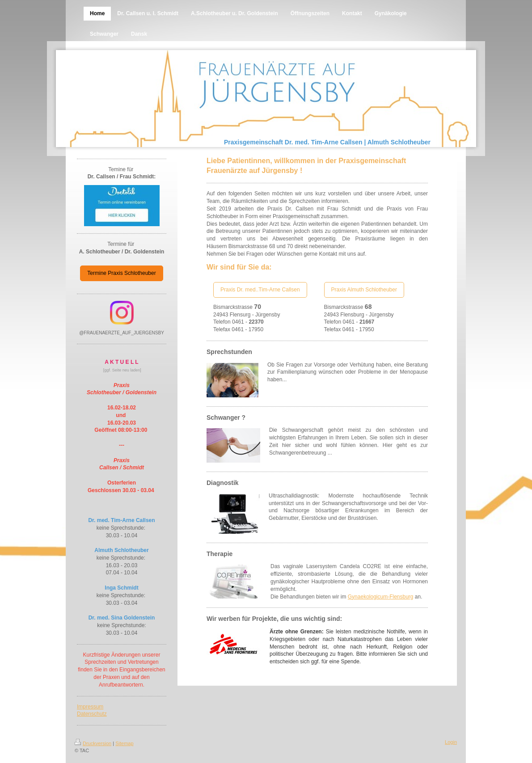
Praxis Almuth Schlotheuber (364, 290)
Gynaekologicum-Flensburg (381, 597)
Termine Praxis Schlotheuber (121, 273)
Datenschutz (92, 714)
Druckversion (93, 743)
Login (451, 742)
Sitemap (124, 743)
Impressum (90, 707)
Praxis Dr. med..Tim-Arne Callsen (260, 290)
